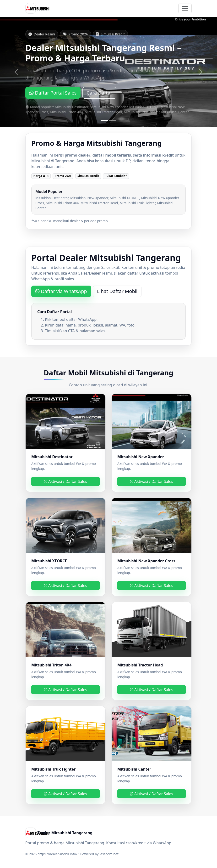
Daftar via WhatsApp (61, 291)
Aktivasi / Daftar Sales (65, 481)
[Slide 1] (104, 121)
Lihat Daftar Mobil (117, 291)
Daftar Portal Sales (53, 93)
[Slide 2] (113, 121)
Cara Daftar (99, 93)
